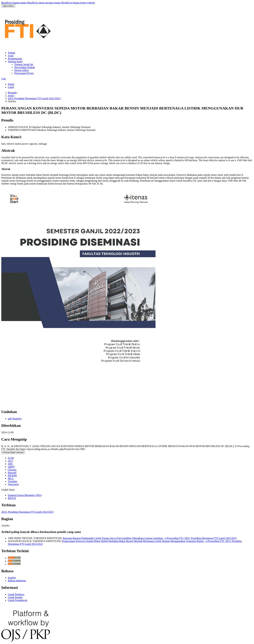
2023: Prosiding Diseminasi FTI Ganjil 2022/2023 (34, 98)
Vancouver (13, 484)
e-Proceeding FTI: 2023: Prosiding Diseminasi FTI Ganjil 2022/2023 (201, 538)
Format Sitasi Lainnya (13, 452)
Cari (4, 79)
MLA (11, 478)
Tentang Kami (15, 61)
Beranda (12, 93)
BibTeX (12, 498)
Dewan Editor (21, 70)
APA (10, 464)
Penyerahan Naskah (25, 67)
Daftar (11, 84)
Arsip (11, 56)
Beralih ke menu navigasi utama (44, 3)
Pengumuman (15, 59)
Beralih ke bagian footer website (78, 3)
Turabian (12, 481)
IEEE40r (12, 475)
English (12, 578)
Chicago (12, 470)
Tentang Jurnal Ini (24, 64)
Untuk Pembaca (16, 594)
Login (11, 87)
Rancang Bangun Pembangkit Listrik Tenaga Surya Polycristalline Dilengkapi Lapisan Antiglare (113, 538)
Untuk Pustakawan (17, 600)
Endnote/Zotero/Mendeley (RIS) (25, 495)
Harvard (12, 473)
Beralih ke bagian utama (14, 3)
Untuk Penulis (15, 597)
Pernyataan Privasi (24, 73)
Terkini (12, 53)
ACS (10, 461)
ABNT (11, 467)
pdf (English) (15, 419)
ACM (11, 458)
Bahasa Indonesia (17, 581)
